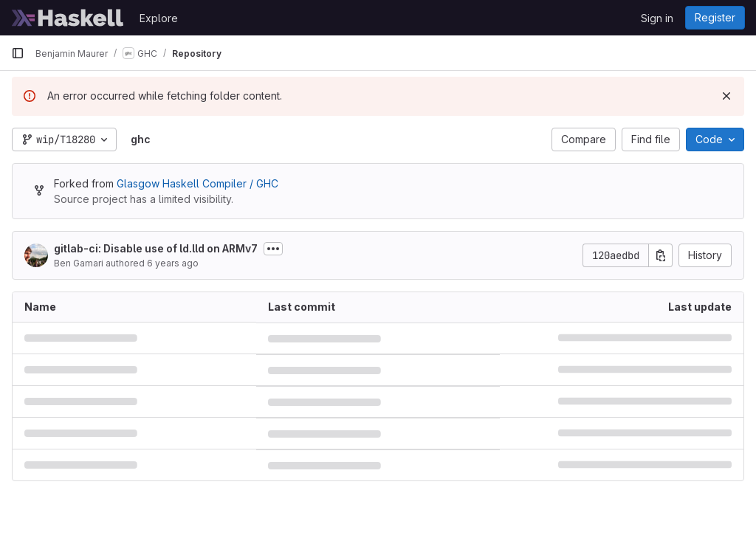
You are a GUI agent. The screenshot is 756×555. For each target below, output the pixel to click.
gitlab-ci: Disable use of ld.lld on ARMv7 (156, 248)
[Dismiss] (726, 96)
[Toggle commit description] (273, 249)
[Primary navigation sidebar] (18, 53)
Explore (159, 18)
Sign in (657, 18)
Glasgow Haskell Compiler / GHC (197, 183)
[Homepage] (68, 18)
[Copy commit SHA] (661, 255)
